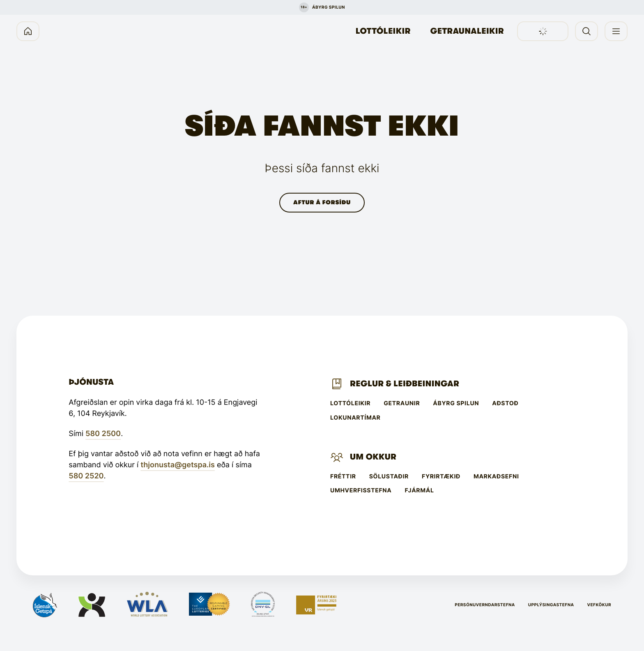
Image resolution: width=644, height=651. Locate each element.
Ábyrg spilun (456, 404)
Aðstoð (505, 404)
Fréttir (343, 477)
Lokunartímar (355, 418)
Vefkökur (599, 605)
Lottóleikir (383, 31)
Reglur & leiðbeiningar (405, 384)
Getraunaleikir (467, 31)
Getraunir (402, 404)
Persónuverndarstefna (485, 605)
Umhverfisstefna (361, 491)
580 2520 (86, 476)
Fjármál (420, 491)
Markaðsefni (496, 477)
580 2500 (103, 434)
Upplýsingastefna (551, 605)
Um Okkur (373, 457)
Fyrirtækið (441, 477)
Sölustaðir (389, 477)
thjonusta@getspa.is (178, 465)
